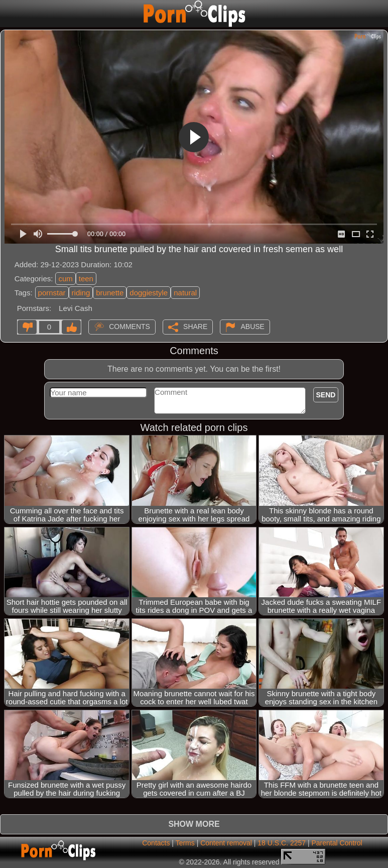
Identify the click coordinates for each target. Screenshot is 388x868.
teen (86, 279)
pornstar (52, 293)
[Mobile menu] (9, 14)
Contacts (156, 843)
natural (185, 293)
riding (81, 293)
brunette (110, 293)
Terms (185, 843)
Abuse (252, 327)
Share (195, 327)
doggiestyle (149, 293)
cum (65, 279)
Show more (194, 824)
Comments (130, 327)
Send (326, 395)
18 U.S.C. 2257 (282, 843)
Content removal (226, 843)
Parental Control (337, 843)
